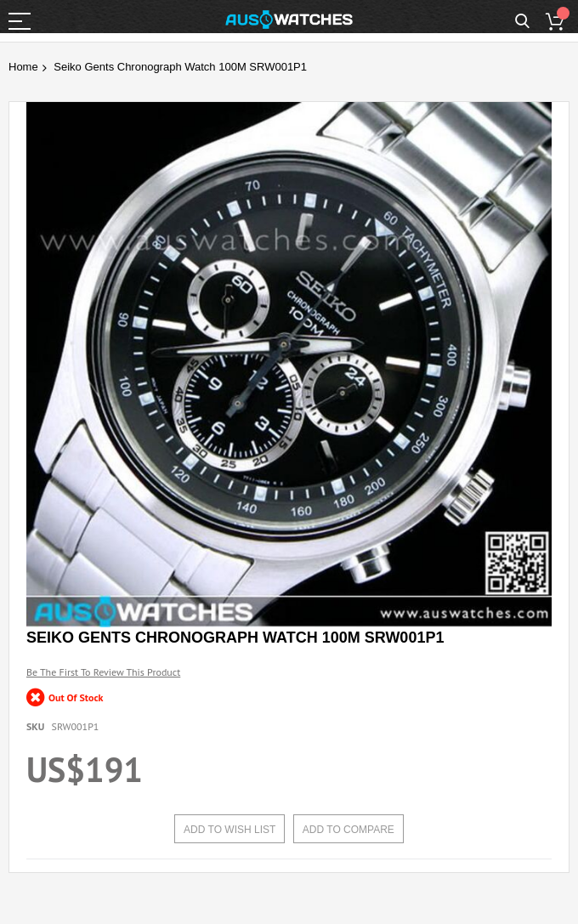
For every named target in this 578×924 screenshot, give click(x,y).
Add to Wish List (229, 830)
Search (522, 22)
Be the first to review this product (103, 672)
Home (23, 67)
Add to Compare (348, 830)
